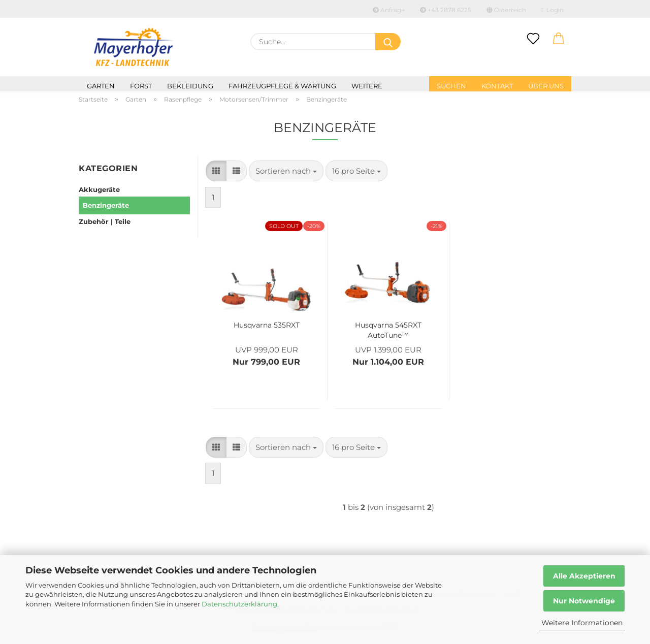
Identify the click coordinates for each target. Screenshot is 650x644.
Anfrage (389, 10)
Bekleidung (190, 86)
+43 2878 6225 (446, 10)
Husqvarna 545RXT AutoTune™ (388, 329)
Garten (101, 86)
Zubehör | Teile (105, 221)
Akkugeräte (99, 189)
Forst (141, 86)
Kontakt (497, 86)
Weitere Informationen (582, 623)
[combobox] (286, 171)
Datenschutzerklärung (239, 604)
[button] (559, 39)
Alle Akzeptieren (584, 576)
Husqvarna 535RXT (267, 325)
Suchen (451, 86)
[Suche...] (388, 42)
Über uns (546, 86)
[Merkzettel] (533, 39)
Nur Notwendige (584, 601)
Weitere (367, 86)
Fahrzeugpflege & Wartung (282, 86)
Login (552, 10)
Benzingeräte (106, 205)
